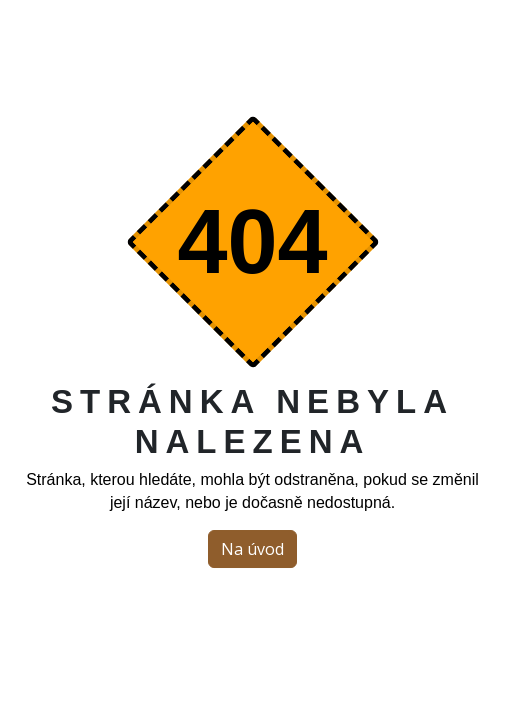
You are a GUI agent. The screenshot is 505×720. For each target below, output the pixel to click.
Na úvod (252, 549)
